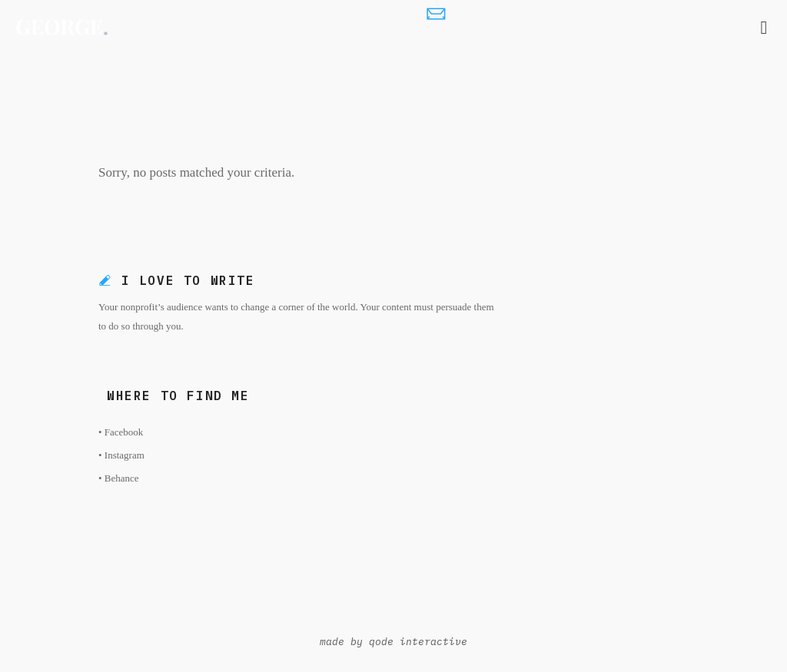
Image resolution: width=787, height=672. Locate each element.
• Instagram (121, 455)
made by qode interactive (393, 642)
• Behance (119, 478)
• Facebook (121, 432)
